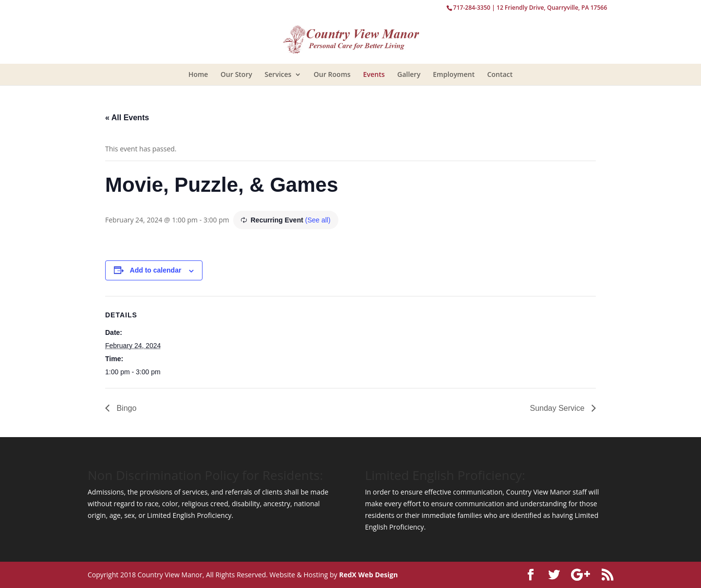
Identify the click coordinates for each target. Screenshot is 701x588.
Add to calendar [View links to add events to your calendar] (156, 270)
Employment (454, 74)
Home (198, 74)
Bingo (125, 408)
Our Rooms (332, 74)
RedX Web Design (368, 575)
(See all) (318, 220)
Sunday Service (558, 408)
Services (278, 74)
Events (374, 74)
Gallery (409, 74)
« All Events (127, 118)
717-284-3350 (472, 8)
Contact (500, 74)
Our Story (236, 74)
